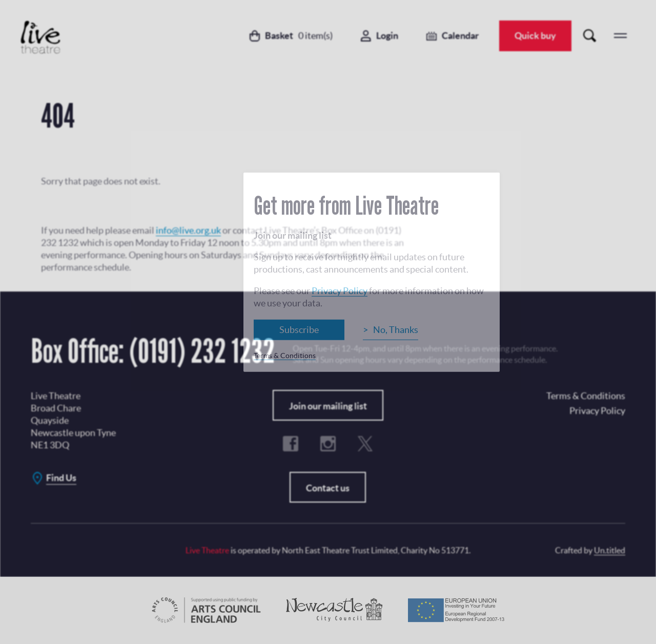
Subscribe (299, 330)
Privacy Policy (340, 291)
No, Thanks (396, 330)
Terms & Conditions (285, 356)
